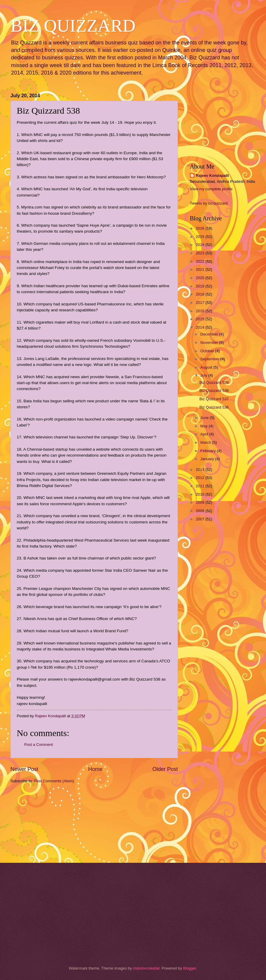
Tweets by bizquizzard (209, 203)
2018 (201, 294)
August (207, 367)
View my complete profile (211, 189)
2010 (201, 494)
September (210, 359)
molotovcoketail (146, 968)
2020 (201, 278)
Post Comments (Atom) (54, 781)
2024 (201, 245)
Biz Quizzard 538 (214, 391)
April (205, 434)
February (208, 451)
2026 (201, 228)
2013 (201, 470)
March (206, 442)
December (210, 334)
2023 (201, 253)
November (210, 343)
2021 (201, 269)
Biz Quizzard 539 (214, 382)
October (208, 351)
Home (95, 769)
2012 (201, 478)
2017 (201, 303)
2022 (201, 261)
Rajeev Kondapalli (212, 176)
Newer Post (24, 769)
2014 (201, 327)
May (204, 426)
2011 (201, 486)
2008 (201, 511)
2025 (201, 237)
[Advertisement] (40, 823)
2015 (201, 319)
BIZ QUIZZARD (73, 26)
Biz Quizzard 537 (214, 399)
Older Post (165, 769)
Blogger (189, 968)
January (208, 459)
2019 (201, 286)
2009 (201, 502)
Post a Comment (39, 745)
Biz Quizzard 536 (214, 407)
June (205, 418)
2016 (201, 311)
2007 (201, 519)
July (204, 375)
